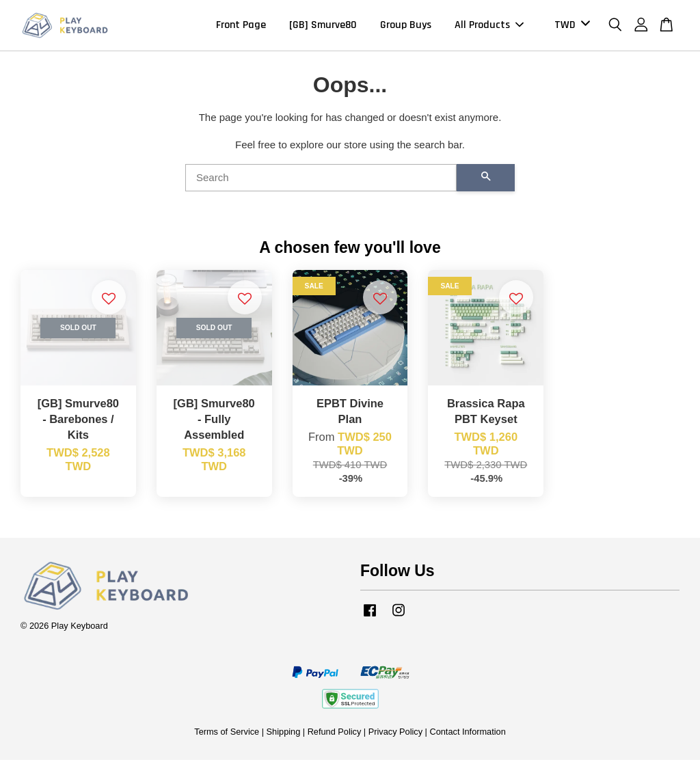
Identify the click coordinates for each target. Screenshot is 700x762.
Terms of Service (227, 734)
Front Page (241, 26)
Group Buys (406, 26)
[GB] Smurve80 (323, 26)
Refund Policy (335, 734)
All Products (489, 26)
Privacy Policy (395, 734)
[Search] (321, 180)
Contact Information (467, 734)
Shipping (284, 734)
